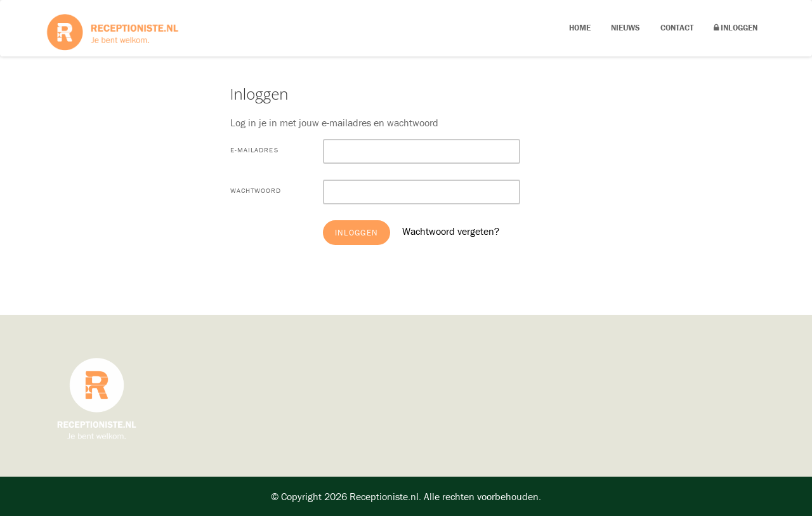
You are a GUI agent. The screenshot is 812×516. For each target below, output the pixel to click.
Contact (677, 28)
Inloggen (736, 28)
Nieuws (625, 28)
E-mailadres (254, 150)
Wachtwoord (256, 190)
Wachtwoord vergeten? (451, 231)
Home (580, 28)
